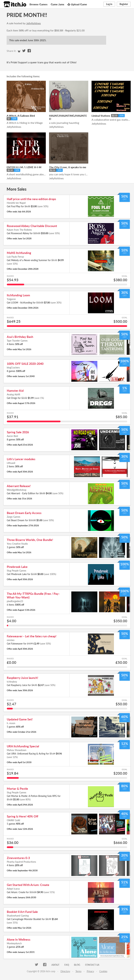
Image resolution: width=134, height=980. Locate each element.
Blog (77, 965)
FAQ (67, 965)
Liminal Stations (101, 116)
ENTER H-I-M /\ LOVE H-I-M (24, 167)
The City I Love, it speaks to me (68, 167)
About (55, 965)
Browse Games (38, 4)
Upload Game (77, 4)
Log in (109, 4)
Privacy (90, 971)
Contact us (92, 965)
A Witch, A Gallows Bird (21, 116)
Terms (78, 971)
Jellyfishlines (33, 23)
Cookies (103, 971)
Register (124, 4)
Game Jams (57, 4)
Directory (65, 971)
